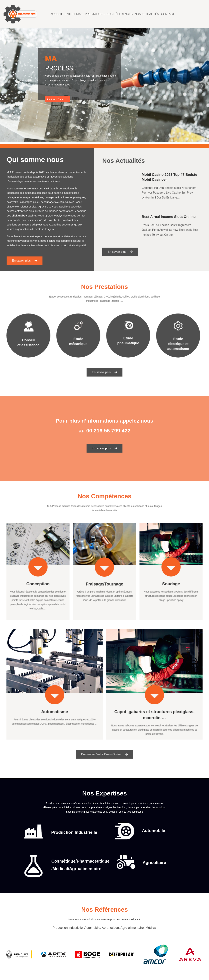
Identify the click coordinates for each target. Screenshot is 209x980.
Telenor (29, 207)
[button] (30, 249)
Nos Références (119, 14)
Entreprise (74, 14)
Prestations (95, 14)
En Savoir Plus (56, 99)
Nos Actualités (147, 14)
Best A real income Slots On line (165, 215)
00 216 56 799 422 (108, 431)
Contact (168, 14)
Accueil (56, 14)
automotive (41, 184)
